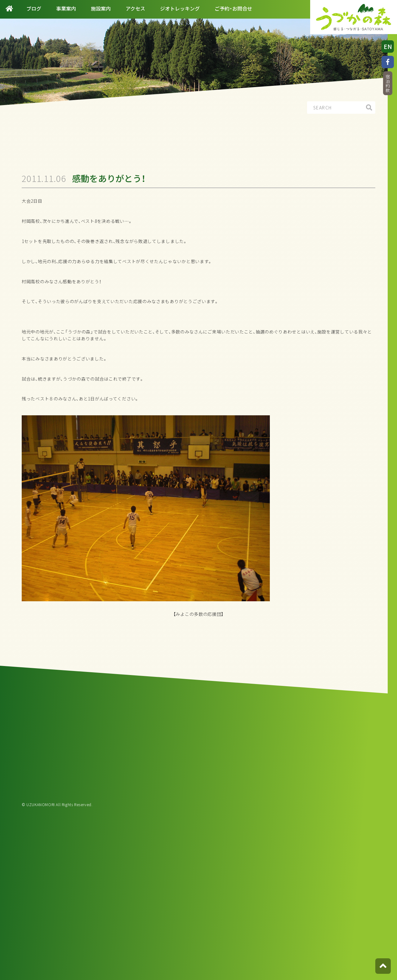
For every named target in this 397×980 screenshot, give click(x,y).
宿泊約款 (388, 84)
